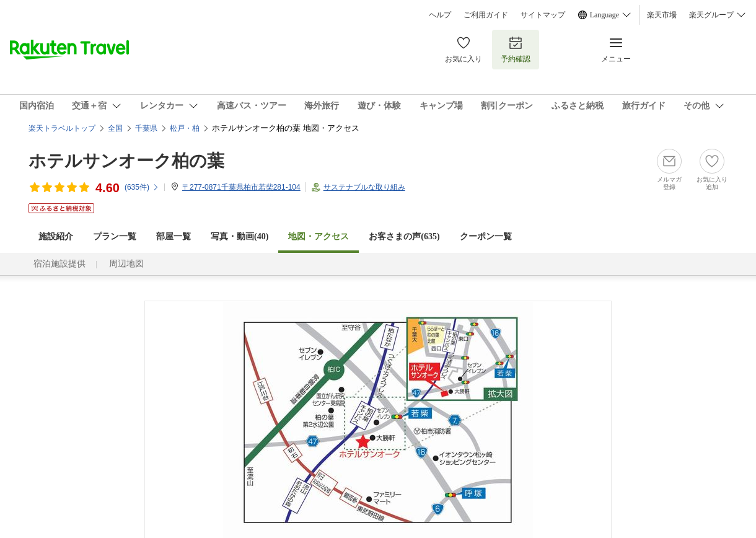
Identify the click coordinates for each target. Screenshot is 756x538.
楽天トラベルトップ (62, 128)
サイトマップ (543, 15)
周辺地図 (126, 264)
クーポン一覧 (486, 236)
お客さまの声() (404, 236)
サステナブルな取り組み (364, 187)
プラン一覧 (115, 236)
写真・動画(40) (240, 236)
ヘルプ (440, 15)
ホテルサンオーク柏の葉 (126, 161)
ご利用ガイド (486, 15)
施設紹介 (56, 236)
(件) (142, 187)
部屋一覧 (174, 236)
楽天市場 (662, 15)
